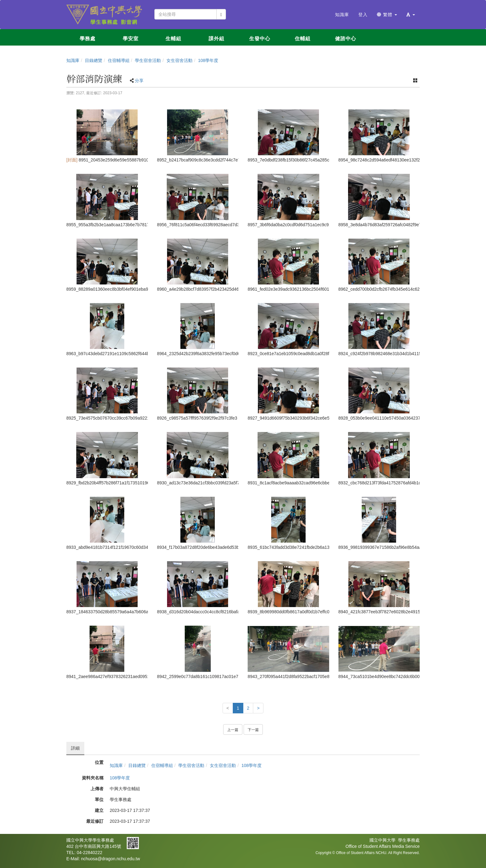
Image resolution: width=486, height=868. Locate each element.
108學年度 (208, 60)
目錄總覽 (94, 60)
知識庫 (73, 60)
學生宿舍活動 (148, 60)
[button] (411, 15)
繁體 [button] (387, 15)
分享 (139, 81)
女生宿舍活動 (179, 60)
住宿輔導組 (119, 60)
